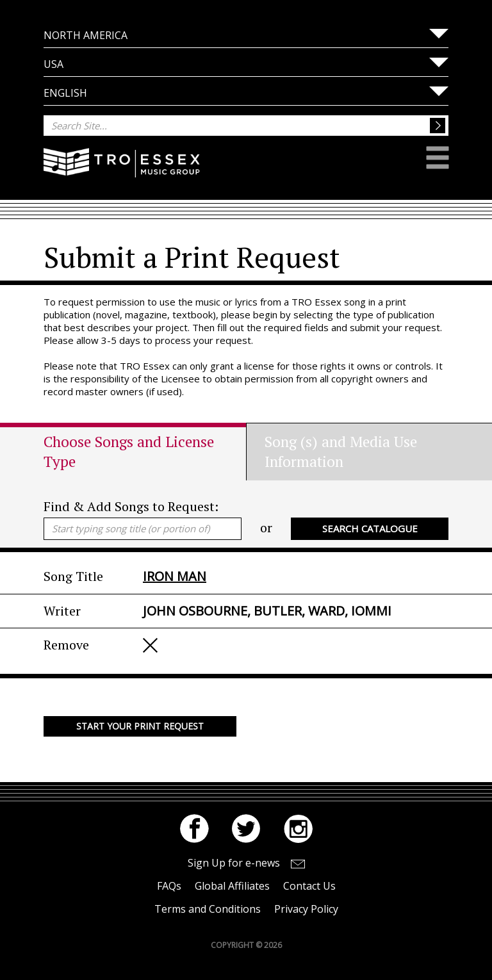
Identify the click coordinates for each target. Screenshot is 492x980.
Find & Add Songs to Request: (131, 506)
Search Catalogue (370, 528)
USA (53, 64)
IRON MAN (175, 576)
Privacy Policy (306, 909)
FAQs (169, 886)
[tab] (145, 452)
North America (86, 35)
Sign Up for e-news (234, 863)
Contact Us (309, 886)
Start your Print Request (140, 726)
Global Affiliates (232, 886)
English (65, 93)
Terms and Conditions (208, 909)
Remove (150, 645)
